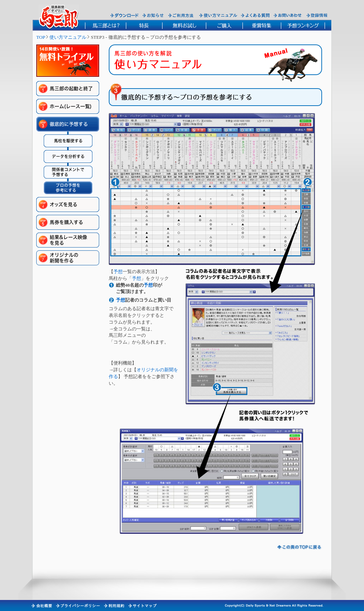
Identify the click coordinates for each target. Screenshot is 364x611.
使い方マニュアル (68, 37)
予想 (118, 272)
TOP (41, 37)
